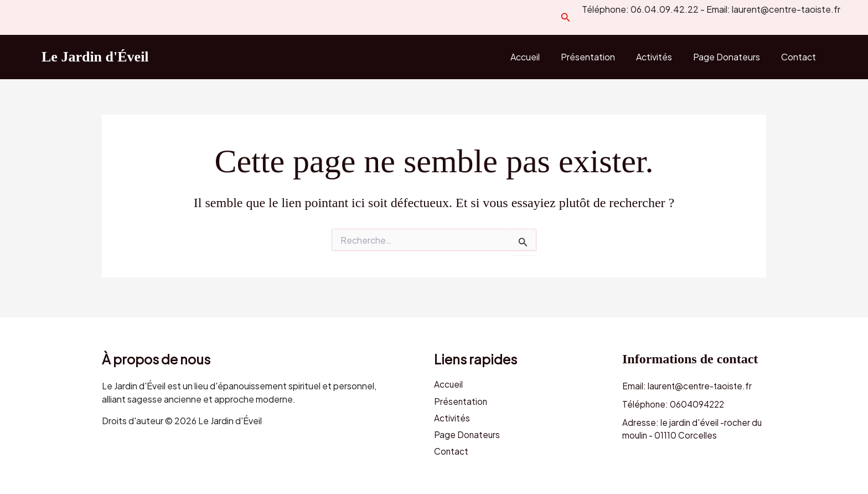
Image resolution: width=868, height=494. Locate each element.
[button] (566, 17)
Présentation (600, 57)
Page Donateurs (732, 57)
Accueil (540, 57)
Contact (800, 57)
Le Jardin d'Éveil (95, 57)
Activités (662, 57)
